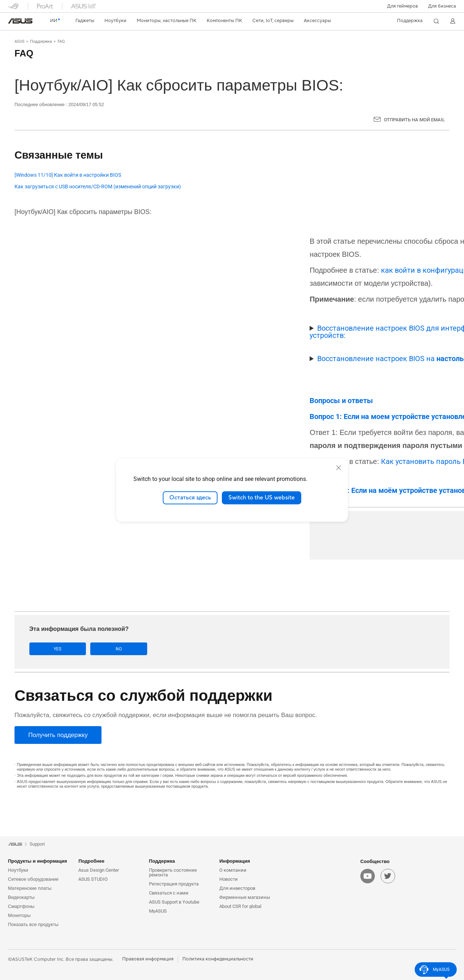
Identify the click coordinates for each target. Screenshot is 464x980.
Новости (229, 879)
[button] (403, 6)
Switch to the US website (262, 498)
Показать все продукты (33, 924)
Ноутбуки (18, 870)
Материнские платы (30, 888)
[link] (20, 21)
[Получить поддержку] (58, 735)
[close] (339, 468)
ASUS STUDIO (93, 879)
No (102, 649)
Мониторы (19, 915)
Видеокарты (21, 897)
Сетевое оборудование (33, 879)
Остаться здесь (190, 498)
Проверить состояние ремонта (173, 872)
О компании (233, 870)
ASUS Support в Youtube (174, 902)
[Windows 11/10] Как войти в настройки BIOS (68, 175)
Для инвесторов (237, 888)
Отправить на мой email (414, 120)
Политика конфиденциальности (218, 959)
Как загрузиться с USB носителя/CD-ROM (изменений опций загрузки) (98, 187)
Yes (52, 649)
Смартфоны (21, 906)
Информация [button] (235, 861)
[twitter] (388, 876)
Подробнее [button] (91, 861)
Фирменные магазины (245, 897)
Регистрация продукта (174, 884)
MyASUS (158, 911)
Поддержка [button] (162, 861)
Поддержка (41, 41)
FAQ (61, 41)
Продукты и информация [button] (38, 861)
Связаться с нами (169, 893)
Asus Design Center (99, 870)
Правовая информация (148, 959)
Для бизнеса (442, 6)
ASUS (20, 41)
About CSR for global (240, 906)
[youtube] (368, 876)
